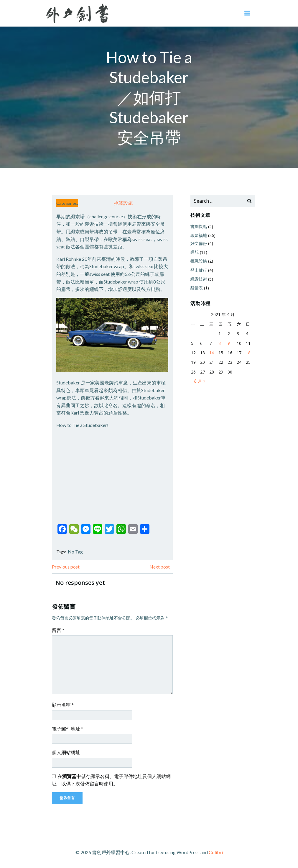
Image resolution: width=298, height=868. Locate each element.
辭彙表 (197, 288)
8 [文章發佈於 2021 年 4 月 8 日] (220, 343)
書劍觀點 (199, 226)
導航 (195, 252)
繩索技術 (199, 279)
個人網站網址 (66, 752)
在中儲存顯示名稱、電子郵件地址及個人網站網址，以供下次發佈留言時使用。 (111, 780)
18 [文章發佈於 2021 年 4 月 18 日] (248, 353)
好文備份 (199, 243)
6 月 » (200, 381)
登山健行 (199, 270)
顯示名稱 (63, 705)
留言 (58, 630)
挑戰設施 (123, 203)
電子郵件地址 (67, 729)
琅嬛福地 (199, 235)
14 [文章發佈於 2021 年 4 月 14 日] (212, 353)
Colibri (216, 852)
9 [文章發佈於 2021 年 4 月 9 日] (229, 343)
